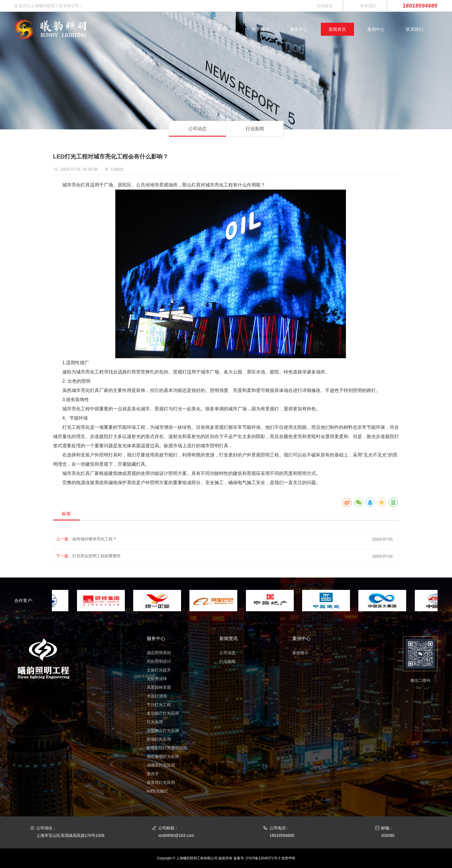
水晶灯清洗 (157, 696)
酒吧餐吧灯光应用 (163, 756)
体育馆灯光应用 (161, 782)
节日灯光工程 (159, 705)
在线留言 (325, 6)
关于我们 (260, 29)
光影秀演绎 (157, 679)
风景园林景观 (159, 687)
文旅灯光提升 (159, 670)
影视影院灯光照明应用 (167, 748)
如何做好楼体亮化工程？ (95, 539)
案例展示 (300, 653)
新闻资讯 (337, 29)
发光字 (153, 774)
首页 (221, 29)
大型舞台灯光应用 (163, 731)
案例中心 (376, 29)
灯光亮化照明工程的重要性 (97, 556)
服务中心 (299, 29)
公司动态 (197, 129)
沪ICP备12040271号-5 (263, 858)
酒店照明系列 (159, 653)
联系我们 (368, 6)
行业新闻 (255, 129)
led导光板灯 (158, 791)
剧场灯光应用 (159, 739)
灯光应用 (155, 722)
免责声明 (288, 858)
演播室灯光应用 (161, 765)
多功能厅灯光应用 (163, 713)
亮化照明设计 (159, 661)
